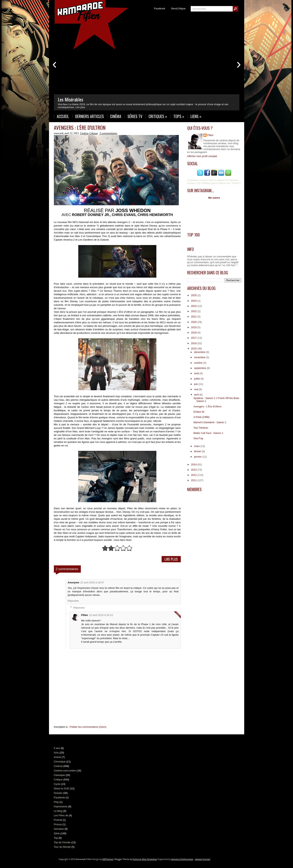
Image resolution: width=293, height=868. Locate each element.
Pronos (58, 824)
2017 (194, 338)
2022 (194, 311)
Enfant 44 (199, 412)
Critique (94, 133)
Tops (179, 116)
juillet (197, 379)
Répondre (73, 601)
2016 (194, 343)
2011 (194, 480)
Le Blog (58, 811)
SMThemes (108, 859)
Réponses (79, 607)
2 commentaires (108, 133)
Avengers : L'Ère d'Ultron (80, 127)
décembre (200, 352)
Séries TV (135, 116)
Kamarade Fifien (84, 859)
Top (56, 838)
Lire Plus (171, 559)
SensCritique (178, 8)
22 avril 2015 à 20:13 (101, 615)
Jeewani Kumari (203, 859)
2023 (194, 306)
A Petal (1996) (201, 417)
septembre (200, 368)
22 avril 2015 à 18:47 (92, 582)
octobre (199, 363)
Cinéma (116, 116)
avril (197, 395)
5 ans (57, 748)
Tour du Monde (62, 847)
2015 (194, 349)
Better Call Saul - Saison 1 (208, 433)
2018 (194, 333)
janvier (198, 457)
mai (196, 389)
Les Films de (61, 815)
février (198, 451)
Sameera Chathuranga (182, 859)
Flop (56, 802)
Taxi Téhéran (201, 428)
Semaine (59, 829)
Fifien (85, 615)
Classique (59, 775)
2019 (194, 327)
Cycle (57, 784)
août (197, 373)
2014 (194, 464)
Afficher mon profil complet (202, 156)
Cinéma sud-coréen (65, 771)
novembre (200, 357)
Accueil (63, 116)
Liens (196, 116)
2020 (194, 322)
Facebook (160, 8)
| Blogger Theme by (135, 859)
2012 (194, 475)
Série (57, 833)
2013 (194, 470)
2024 (194, 301)
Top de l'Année (62, 842)
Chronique (60, 762)
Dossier (58, 793)
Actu (56, 753)
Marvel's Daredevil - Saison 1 (210, 422)
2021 (194, 317)
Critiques (158, 116)
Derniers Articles (90, 116)
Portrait (58, 820)
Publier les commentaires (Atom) (88, 727)
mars (197, 446)
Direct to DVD (62, 788)
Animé (57, 757)
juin (196, 384)
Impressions (61, 806)
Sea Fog (198, 438)
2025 (194, 295)
